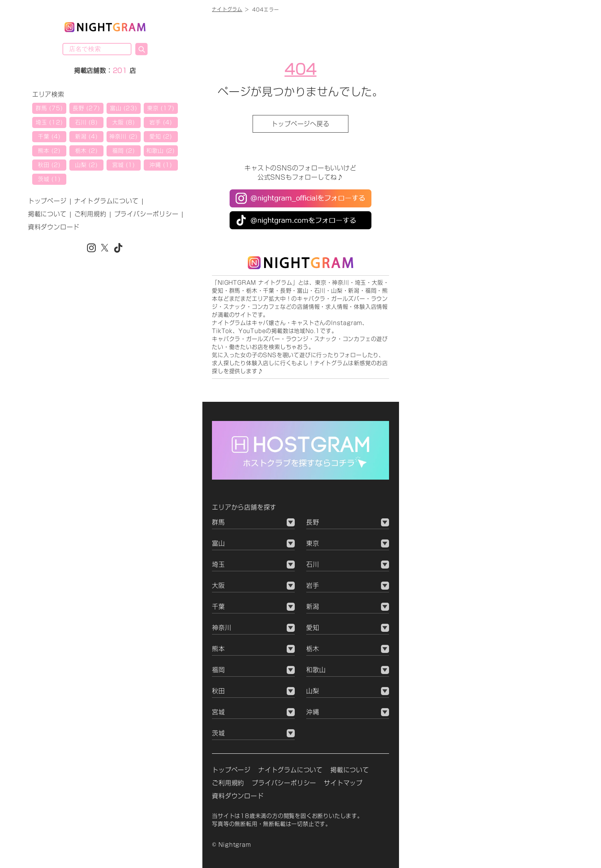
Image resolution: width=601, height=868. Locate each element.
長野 (313, 522)
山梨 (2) (86, 165)
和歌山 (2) (161, 151)
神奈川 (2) (123, 136)
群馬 (218, 522)
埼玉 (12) (49, 122)
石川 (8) (86, 122)
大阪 (218, 585)
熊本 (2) (49, 151)
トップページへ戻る (300, 124)
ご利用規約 (90, 214)
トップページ (47, 201)
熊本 (218, 649)
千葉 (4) (49, 136)
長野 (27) (86, 108)
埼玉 (218, 564)
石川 (313, 564)
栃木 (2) (86, 151)
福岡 (218, 670)
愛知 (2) (161, 136)
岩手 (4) (161, 122)
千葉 (218, 607)
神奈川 (222, 628)
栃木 (313, 649)
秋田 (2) (49, 165)
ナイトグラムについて (107, 201)
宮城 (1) (124, 165)
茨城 (218, 733)
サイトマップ (343, 783)
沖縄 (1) (161, 165)
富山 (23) (124, 108)
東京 (313, 543)
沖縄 (313, 712)
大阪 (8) (124, 122)
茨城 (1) (49, 179)
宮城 (218, 712)
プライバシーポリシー (146, 214)
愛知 (313, 628)
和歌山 (316, 670)
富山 (218, 543)
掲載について (47, 214)
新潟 (313, 607)
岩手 (313, 585)
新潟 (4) (86, 136)
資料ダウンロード (54, 227)
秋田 (218, 691)
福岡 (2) (124, 151)
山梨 (313, 691)
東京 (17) (161, 108)
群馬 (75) (49, 108)
